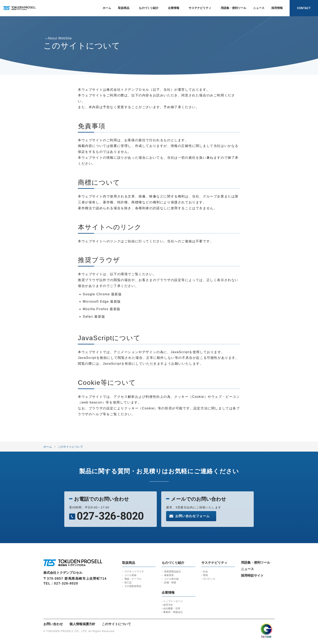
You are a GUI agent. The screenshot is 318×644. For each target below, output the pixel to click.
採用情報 (277, 8)
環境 (205, 575)
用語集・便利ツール (233, 8)
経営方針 (168, 605)
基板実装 (169, 575)
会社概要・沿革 (172, 608)
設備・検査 (170, 583)
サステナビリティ (200, 8)
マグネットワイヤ (134, 572)
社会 (205, 572)
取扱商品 (124, 8)
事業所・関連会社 (173, 612)
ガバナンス (209, 579)
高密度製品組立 (173, 572)
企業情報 (174, 8)
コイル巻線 (130, 575)
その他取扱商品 (133, 586)
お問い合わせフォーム (192, 516)
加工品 (128, 583)
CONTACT (304, 8)
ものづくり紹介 (149, 8)
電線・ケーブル (133, 579)
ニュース (259, 8)
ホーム (107, 8)
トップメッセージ (173, 601)
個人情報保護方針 (82, 624)
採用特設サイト (252, 576)
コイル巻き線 (171, 579)
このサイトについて (70, 447)
